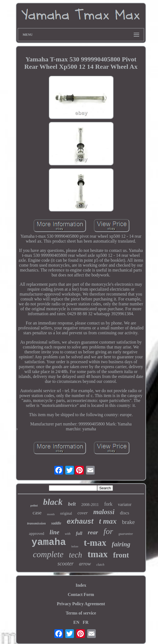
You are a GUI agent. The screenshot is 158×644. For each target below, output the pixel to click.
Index (81, 585)
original (66, 513)
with (68, 534)
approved (37, 533)
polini (34, 505)
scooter (66, 563)
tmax (98, 554)
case (37, 513)
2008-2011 (90, 505)
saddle (56, 523)
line (55, 532)
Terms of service (81, 613)
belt (72, 504)
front (121, 555)
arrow (85, 564)
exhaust (80, 521)
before (75, 546)
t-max (95, 543)
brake (128, 522)
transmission (36, 523)
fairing (121, 544)
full (79, 533)
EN (76, 622)
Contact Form (81, 594)
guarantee (126, 534)
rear (93, 532)
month (51, 514)
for (108, 531)
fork (108, 504)
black (53, 502)
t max (108, 521)
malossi (104, 512)
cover (83, 513)
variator (125, 504)
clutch (100, 565)
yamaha (49, 542)
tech (75, 555)
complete (48, 554)
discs (124, 513)
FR (86, 622)
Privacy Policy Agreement (81, 604)
